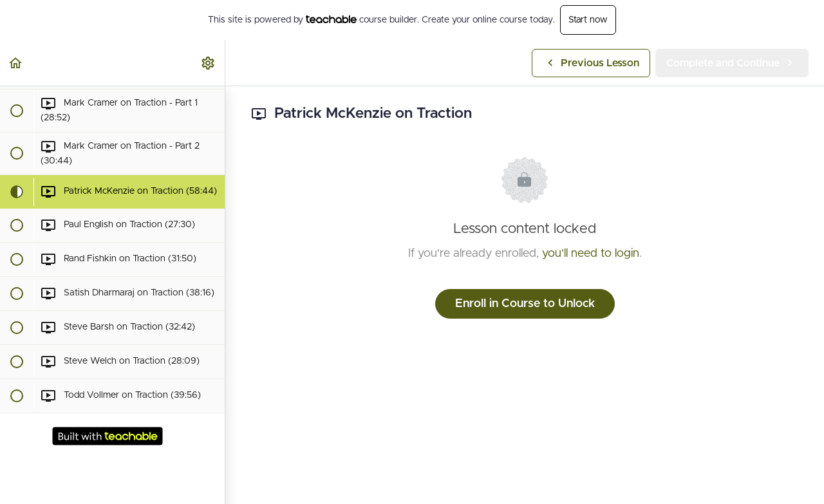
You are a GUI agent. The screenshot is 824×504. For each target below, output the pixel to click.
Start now (588, 20)
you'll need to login (591, 254)
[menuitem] (209, 63)
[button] (16, 63)
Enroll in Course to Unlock (525, 304)
